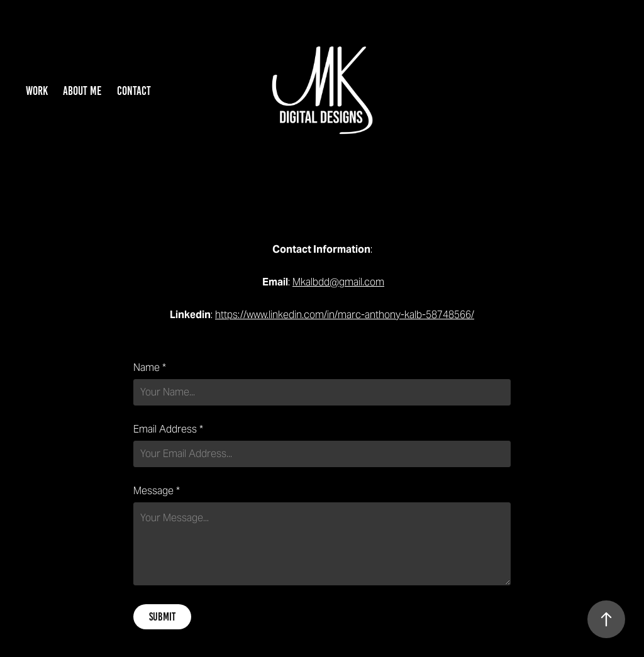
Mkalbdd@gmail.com (338, 282)
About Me (82, 91)
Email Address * (168, 429)
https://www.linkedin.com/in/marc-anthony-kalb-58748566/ (345, 315)
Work (37, 91)
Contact (134, 91)
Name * (150, 368)
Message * (157, 491)
